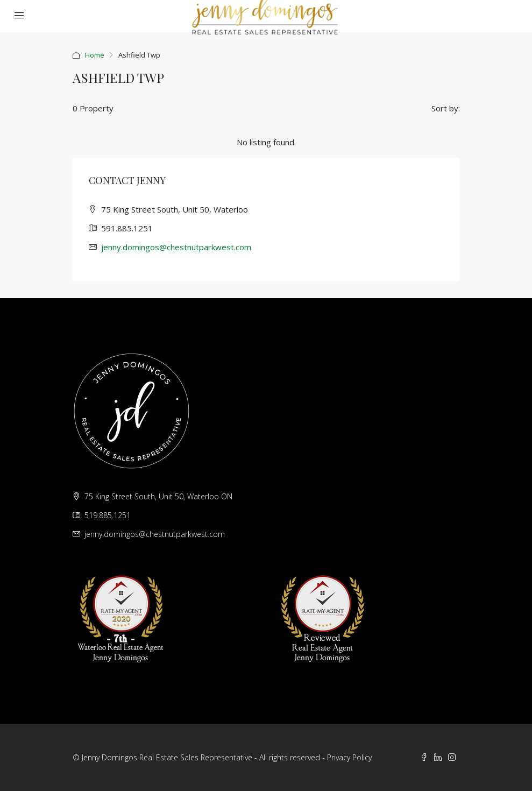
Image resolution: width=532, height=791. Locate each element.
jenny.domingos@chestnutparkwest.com (176, 247)
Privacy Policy (349, 757)
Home (95, 55)
